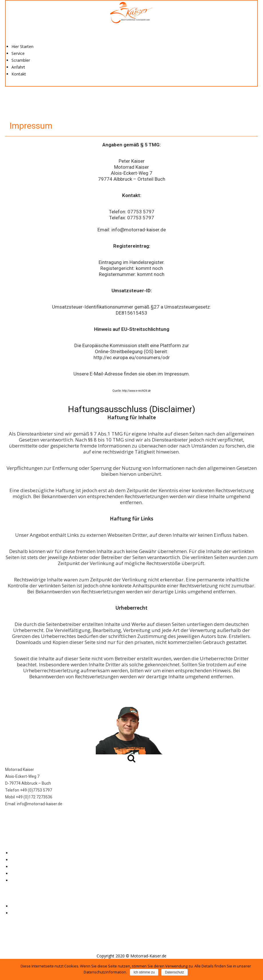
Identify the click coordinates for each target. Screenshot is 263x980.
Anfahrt (18, 67)
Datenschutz (23, 913)
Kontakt (19, 74)
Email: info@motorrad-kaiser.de (132, 230)
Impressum (21, 906)
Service (18, 53)
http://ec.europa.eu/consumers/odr (132, 357)
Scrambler (21, 60)
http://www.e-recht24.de (136, 391)
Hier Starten (22, 46)
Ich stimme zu (144, 972)
